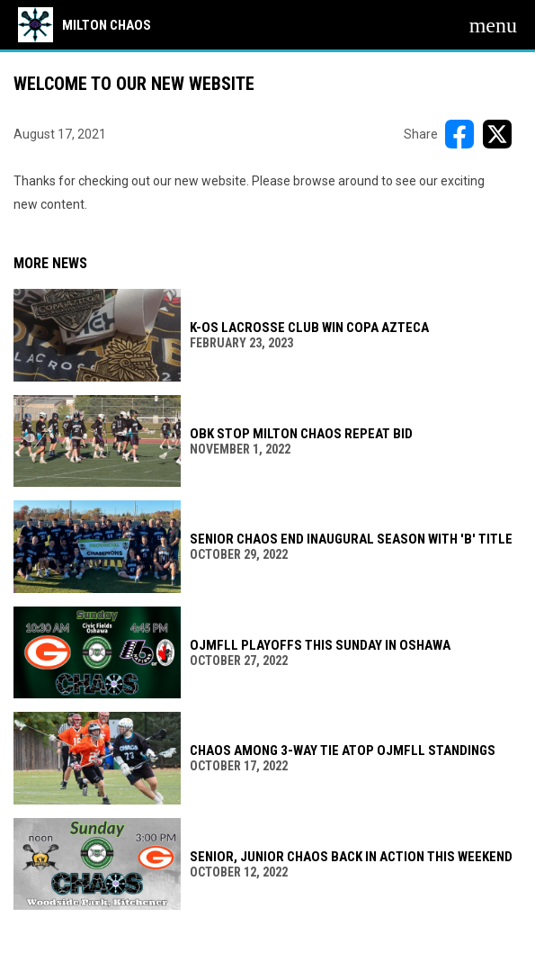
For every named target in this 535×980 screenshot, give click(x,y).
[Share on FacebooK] (459, 134)
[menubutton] (493, 25)
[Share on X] (497, 134)
